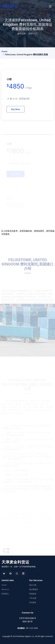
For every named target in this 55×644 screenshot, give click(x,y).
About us (5, 589)
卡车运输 (33, 598)
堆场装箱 (33, 594)
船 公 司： (20, 102)
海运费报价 (34, 589)
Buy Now (16, 113)
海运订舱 (33, 585)
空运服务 (33, 602)
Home (4, 51)
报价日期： (22, 34)
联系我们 (5, 594)
